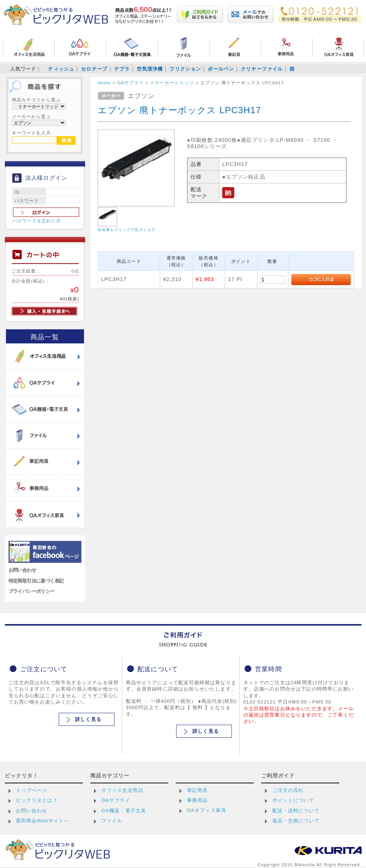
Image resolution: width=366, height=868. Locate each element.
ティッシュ (61, 69)
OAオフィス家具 (207, 810)
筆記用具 (197, 790)
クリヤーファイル (262, 69)
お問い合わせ (22, 570)
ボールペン (221, 69)
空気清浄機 (150, 69)
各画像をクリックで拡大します (127, 230)
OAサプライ (116, 800)
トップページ (32, 790)
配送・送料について (296, 811)
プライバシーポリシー (32, 591)
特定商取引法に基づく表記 (36, 581)
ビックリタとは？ (37, 800)
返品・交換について (296, 821)
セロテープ (94, 69)
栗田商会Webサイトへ (43, 821)
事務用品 (197, 800)
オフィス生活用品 (122, 790)
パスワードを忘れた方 (37, 221)
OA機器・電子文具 (124, 811)
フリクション (185, 69)
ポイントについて (293, 800)
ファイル (112, 821)
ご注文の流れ (288, 790)
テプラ (122, 69)
